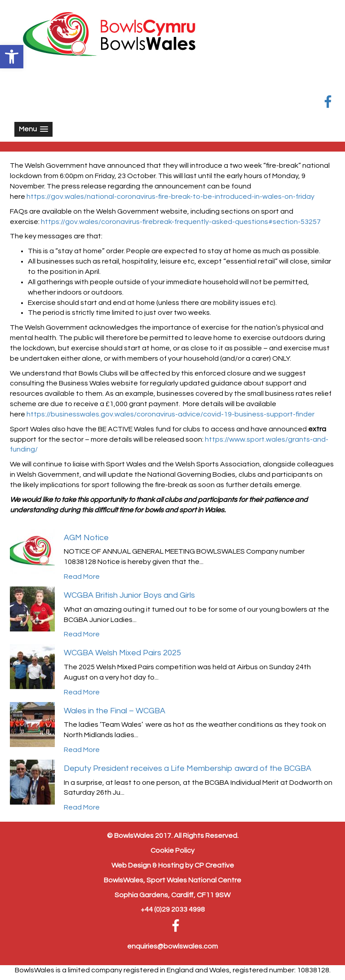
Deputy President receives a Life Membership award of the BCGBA (188, 768)
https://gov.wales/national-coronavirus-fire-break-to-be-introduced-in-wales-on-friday (170, 197)
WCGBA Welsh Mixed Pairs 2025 (122, 653)
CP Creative (214, 865)
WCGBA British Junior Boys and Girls (129, 595)
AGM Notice (86, 538)
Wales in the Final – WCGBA (115, 711)
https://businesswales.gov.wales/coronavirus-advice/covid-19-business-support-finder (170, 414)
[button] (12, 57)
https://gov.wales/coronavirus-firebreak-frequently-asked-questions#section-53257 (181, 222)
